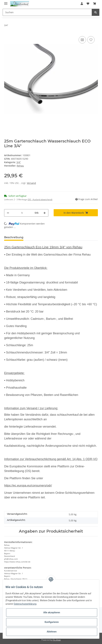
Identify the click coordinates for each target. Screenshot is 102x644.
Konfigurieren (52, 622)
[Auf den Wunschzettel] (91, 40)
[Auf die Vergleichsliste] (82, 40)
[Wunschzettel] (88, 4)
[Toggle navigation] (6, 2)
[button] (82, 4)
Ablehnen (52, 632)
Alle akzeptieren (52, 612)
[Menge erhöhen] (45, 213)
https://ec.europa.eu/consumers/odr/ (28, 486)
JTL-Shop (57, 640)
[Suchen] (47, 12)
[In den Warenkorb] (76, 213)
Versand (31, 183)
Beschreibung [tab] (14, 237)
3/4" (19, 162)
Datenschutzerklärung (25, 604)
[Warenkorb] (94, 4)
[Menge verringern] (8, 213)
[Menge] (22, 213)
